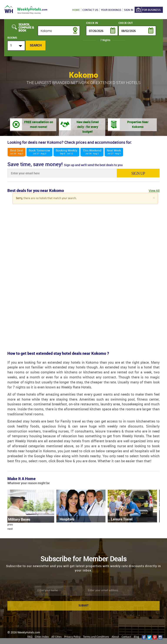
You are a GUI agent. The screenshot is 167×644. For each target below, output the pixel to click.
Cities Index (42, 637)
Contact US (90, 10)
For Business (148, 10)
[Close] (154, 198)
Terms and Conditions (96, 637)
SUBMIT (83, 606)
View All (154, 191)
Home (76, 10)
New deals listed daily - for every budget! (88, 127)
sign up (139, 173)
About (115, 637)
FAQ (30, 637)
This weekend (92, 152)
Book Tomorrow (39, 152)
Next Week (114, 152)
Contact (126, 637)
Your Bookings (111, 10)
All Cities (56, 637)
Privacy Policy (72, 637)
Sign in (129, 10)
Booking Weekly (66, 152)
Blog (136, 637)
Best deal (17, 152)
